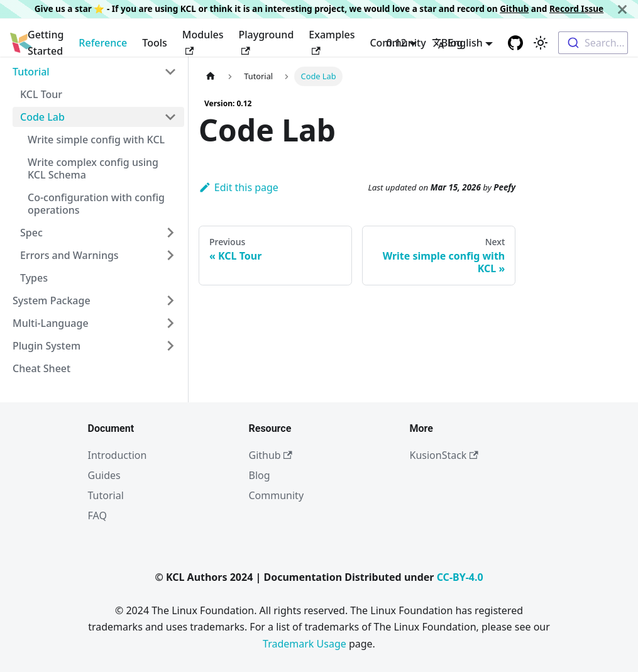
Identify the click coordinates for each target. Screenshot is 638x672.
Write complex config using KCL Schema (93, 168)
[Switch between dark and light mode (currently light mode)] (541, 43)
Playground (267, 41)
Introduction (118, 455)
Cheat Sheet (41, 368)
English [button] (457, 43)
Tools (155, 43)
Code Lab (42, 117)
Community (277, 495)
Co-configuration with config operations (96, 204)
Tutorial (31, 72)
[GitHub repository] (515, 43)
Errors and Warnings (69, 255)
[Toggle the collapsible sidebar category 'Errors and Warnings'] (170, 255)
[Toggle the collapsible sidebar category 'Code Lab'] (170, 117)
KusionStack (444, 455)
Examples (332, 41)
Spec (31, 233)
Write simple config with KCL (96, 140)
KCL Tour (41, 94)
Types (34, 278)
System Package (52, 300)
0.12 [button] (397, 43)
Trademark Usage (305, 644)
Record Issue (576, 8)
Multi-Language (51, 323)
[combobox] (593, 43)
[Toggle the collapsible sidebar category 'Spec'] (170, 233)
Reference (103, 43)
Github (514, 8)
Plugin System (47, 346)
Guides (104, 475)
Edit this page (239, 187)
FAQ (97, 515)
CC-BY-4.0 (460, 577)
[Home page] (211, 76)
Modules (203, 41)
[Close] (622, 9)
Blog (260, 475)
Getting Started (46, 43)
